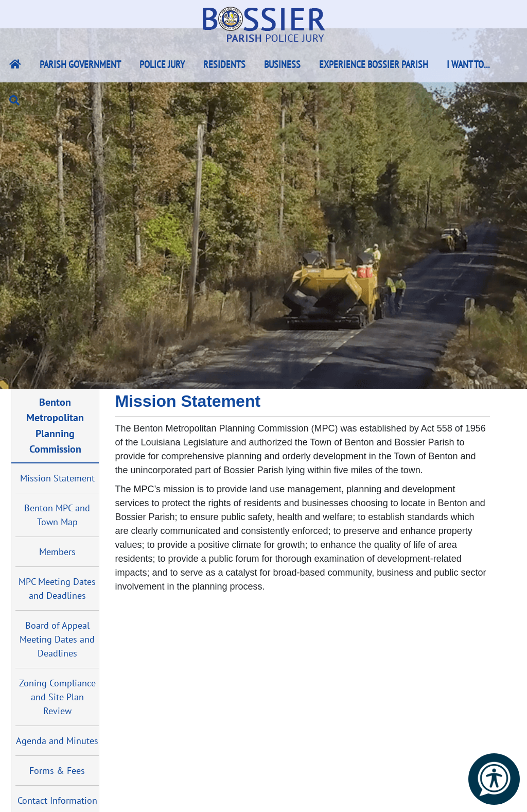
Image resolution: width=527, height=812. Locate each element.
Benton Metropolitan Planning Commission (55, 425)
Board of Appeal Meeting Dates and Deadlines (57, 639)
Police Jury (162, 64)
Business (282, 64)
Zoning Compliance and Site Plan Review (57, 697)
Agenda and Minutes (57, 741)
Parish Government (80, 64)
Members (57, 552)
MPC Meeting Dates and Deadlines (57, 589)
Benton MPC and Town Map (57, 515)
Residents (224, 64)
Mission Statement (57, 478)
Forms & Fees (57, 771)
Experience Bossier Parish (374, 64)
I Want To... (468, 64)
